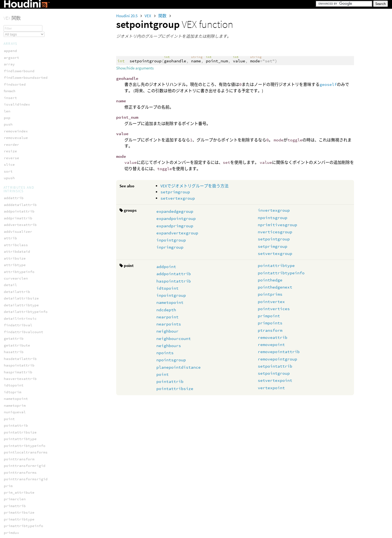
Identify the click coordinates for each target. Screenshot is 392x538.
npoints (165, 353)
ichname (11, 363)
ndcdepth (166, 310)
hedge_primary (18, 189)
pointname (14, 503)
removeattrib (273, 337)
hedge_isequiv (18, 116)
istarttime (15, 430)
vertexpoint (271, 388)
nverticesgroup (275, 232)
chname (10, 302)
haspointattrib (174, 281)
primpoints (270, 323)
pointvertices (274, 309)
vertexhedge (16, 236)
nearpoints (169, 324)
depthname (14, 323)
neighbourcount (174, 338)
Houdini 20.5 (127, 16)
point (163, 374)
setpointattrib (275, 366)
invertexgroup (274, 210)
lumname (11, 450)
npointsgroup (273, 218)
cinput (10, 309)
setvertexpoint (275, 380)
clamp (9, 533)
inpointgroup (171, 240)
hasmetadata (16, 343)
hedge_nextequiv (20, 142)
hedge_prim (15, 182)
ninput (10, 470)
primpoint (269, 316)
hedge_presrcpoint (22, 162)
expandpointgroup (176, 218)
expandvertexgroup (177, 233)
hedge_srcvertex (20, 203)
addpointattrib (174, 274)
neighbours (169, 346)
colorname (14, 316)
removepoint (271, 344)
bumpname (13, 296)
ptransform (270, 330)
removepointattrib (279, 352)
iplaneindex (16, 396)
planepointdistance (179, 367)
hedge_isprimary (20, 122)
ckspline (13, 526)
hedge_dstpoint (19, 95)
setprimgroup (175, 192)
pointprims (270, 294)
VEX (148, 16)
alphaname (14, 282)
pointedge (14, 209)
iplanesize (15, 410)
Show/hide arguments (135, 68)
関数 (163, 16)
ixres (9, 436)
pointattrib (170, 381)
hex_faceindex (18, 259)
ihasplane (14, 383)
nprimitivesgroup (277, 225)
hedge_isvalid (18, 129)
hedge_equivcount (21, 109)
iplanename (15, 403)
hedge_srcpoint (19, 196)
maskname (13, 456)
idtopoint (167, 288)
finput (10, 336)
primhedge (14, 229)
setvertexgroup (178, 198)
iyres (9, 443)
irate (9, 416)
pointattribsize (175, 389)
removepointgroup (277, 359)
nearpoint (167, 317)
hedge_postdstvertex (25, 156)
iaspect (11, 356)
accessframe (16, 276)
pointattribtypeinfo (281, 273)
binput (10, 289)
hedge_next (15, 136)
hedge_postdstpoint (24, 149)
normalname (15, 476)
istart (10, 423)
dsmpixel (13, 329)
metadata (13, 463)
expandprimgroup (175, 226)
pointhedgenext (275, 287)
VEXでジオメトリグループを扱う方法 (194, 186)
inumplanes (15, 389)
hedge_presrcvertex (24, 169)
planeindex (15, 483)
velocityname (17, 510)
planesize (14, 497)
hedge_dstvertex (20, 102)
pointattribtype (276, 265)
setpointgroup (274, 239)
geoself (328, 84)
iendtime (13, 376)
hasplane (13, 349)
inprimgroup (170, 247)
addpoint (166, 267)
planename (14, 490)
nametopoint (170, 302)
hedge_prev (15, 176)
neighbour (167, 331)
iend (8, 369)
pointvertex (271, 302)
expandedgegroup (175, 211)
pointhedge (270, 280)
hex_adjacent (17, 252)
